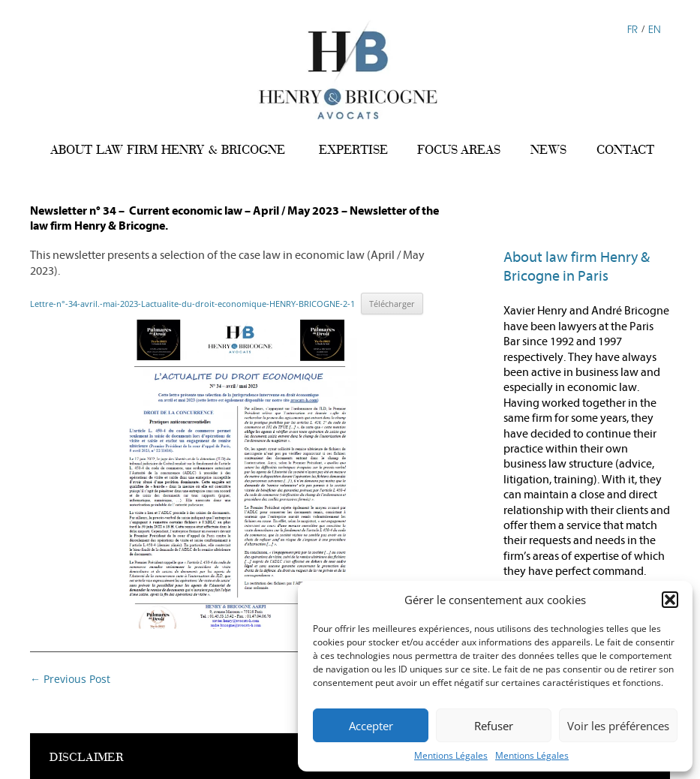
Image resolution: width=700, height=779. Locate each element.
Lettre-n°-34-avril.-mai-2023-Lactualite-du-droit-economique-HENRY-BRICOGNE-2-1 (192, 304)
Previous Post (70, 679)
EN (655, 28)
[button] (670, 600)
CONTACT (625, 150)
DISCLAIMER (87, 757)
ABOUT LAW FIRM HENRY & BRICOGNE (168, 150)
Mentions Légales (451, 755)
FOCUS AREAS (459, 150)
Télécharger (392, 304)
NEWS (548, 150)
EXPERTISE (353, 150)
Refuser (494, 726)
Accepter (371, 726)
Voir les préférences (618, 726)
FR (632, 28)
